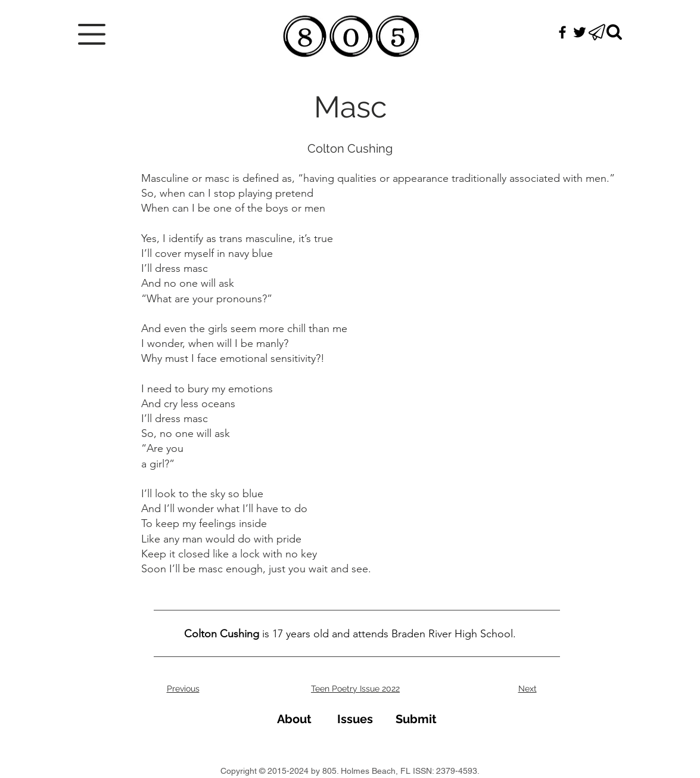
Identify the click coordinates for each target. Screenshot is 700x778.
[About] (295, 719)
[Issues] (355, 719)
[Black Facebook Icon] (562, 32)
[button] (92, 34)
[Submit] (416, 719)
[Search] (614, 32)
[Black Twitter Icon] (580, 32)
